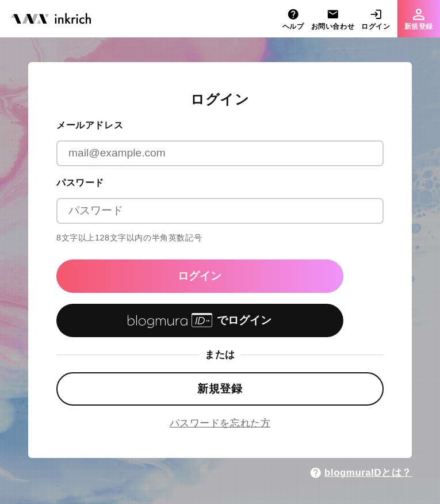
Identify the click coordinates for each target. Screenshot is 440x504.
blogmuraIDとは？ (361, 473)
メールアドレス (90, 125)
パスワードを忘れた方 (220, 423)
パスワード (80, 183)
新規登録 (220, 389)
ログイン (200, 276)
